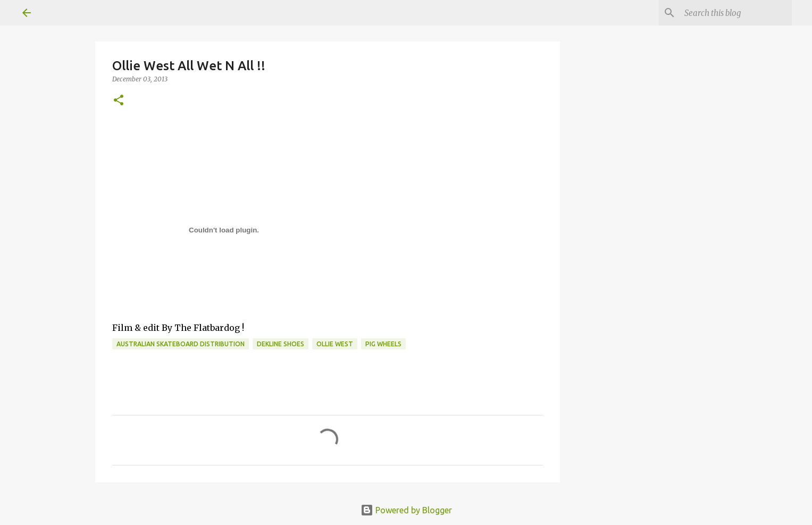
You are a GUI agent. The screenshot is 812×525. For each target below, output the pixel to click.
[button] (119, 101)
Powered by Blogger (406, 510)
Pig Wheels (383, 344)
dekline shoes (281, 344)
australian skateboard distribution (181, 344)
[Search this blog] (736, 13)
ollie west (335, 344)
